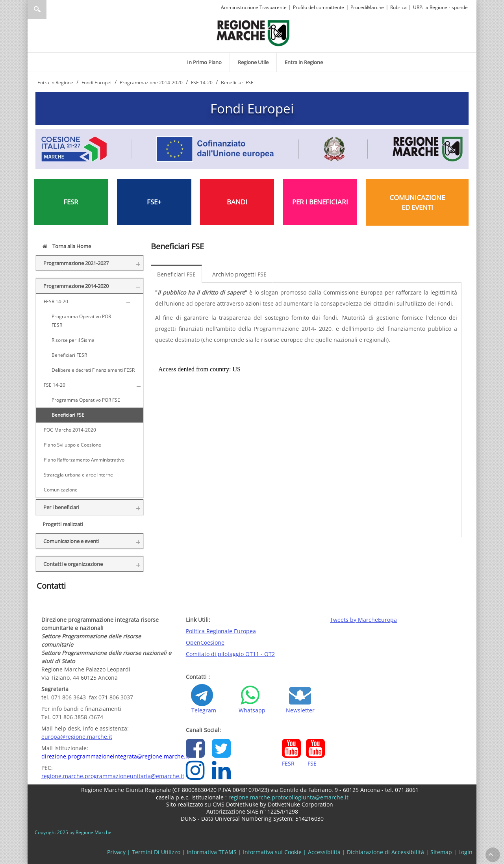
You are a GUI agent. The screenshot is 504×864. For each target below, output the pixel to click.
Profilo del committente (319, 7)
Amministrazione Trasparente (254, 7)
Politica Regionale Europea (221, 631)
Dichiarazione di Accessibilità (385, 852)
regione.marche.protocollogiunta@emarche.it (288, 797)
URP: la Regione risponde (440, 7)
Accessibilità (324, 852)
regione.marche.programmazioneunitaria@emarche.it (113, 776)
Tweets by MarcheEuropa (363, 620)
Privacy (116, 852)
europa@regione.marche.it (77, 737)
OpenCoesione (205, 642)
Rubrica (398, 7)
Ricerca (37, 9)
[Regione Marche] (253, 32)
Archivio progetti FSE (239, 274)
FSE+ (154, 202)
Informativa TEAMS (212, 852)
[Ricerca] (52, 9)
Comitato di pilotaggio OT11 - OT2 (230, 654)
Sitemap (441, 852)
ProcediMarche (367, 7)
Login (465, 852)
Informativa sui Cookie (272, 852)
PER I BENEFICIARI (320, 202)
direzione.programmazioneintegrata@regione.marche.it (115, 756)
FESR (71, 202)
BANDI (237, 202)
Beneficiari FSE (176, 274)
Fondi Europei (252, 108)
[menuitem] (204, 62)
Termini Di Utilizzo (156, 852)
